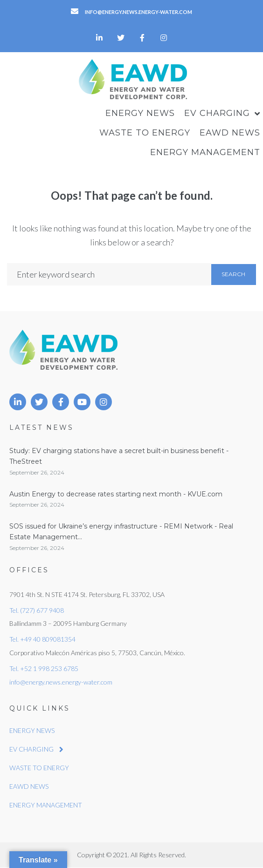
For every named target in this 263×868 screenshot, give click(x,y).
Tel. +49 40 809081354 (42, 639)
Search (233, 274)
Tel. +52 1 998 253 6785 (44, 668)
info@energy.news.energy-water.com (61, 682)
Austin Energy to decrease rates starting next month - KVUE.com (116, 494)
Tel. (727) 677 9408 (37, 610)
